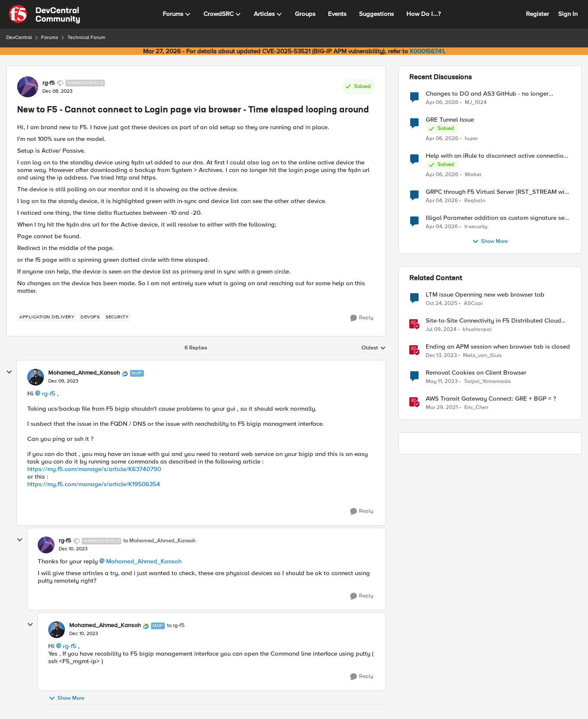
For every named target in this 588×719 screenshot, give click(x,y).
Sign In (568, 14)
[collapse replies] (9, 372)
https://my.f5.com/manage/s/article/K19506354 (94, 484)
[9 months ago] (442, 304)
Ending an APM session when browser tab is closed (498, 347)
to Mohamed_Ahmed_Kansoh (159, 541)
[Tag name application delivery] (47, 317)
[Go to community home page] (44, 14)
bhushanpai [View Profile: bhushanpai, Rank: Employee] (477, 330)
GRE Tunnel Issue (450, 120)
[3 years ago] (442, 382)
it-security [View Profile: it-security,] (476, 227)
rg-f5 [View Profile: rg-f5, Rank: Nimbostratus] (48, 83)
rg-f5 (49, 393)
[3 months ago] (442, 102)
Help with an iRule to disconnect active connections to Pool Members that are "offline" (498, 156)
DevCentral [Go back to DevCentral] (19, 38)
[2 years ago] (441, 330)
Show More (66, 698)
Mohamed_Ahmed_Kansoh (144, 561)
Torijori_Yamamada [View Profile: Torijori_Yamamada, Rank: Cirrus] (487, 382)
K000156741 (427, 51)
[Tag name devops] (90, 317)
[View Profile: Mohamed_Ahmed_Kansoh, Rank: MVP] (36, 377)
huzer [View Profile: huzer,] (471, 139)
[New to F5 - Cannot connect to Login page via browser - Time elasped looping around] (63, 381)
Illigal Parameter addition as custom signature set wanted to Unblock (496, 218)
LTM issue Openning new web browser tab (485, 295)
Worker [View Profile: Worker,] (473, 175)
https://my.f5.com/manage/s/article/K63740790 (94, 469)
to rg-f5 (176, 626)
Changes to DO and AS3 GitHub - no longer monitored (487, 94)
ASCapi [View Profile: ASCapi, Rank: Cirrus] (473, 303)
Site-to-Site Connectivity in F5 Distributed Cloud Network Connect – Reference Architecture (493, 321)
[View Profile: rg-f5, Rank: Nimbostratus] (28, 87)
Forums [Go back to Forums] (50, 38)
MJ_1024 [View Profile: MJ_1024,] (476, 102)
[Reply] (362, 318)
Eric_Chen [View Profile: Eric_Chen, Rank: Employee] (476, 408)
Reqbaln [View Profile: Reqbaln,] (475, 201)
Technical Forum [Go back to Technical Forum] (86, 38)
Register (537, 14)
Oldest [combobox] (374, 348)
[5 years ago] (442, 408)
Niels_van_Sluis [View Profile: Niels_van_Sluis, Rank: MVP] (482, 356)
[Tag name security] (117, 317)
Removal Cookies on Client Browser (476, 373)
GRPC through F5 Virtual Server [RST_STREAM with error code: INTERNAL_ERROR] (498, 192)
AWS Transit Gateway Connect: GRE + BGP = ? (491, 399)
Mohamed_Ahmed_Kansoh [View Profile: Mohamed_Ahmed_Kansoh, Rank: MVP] (84, 373)
